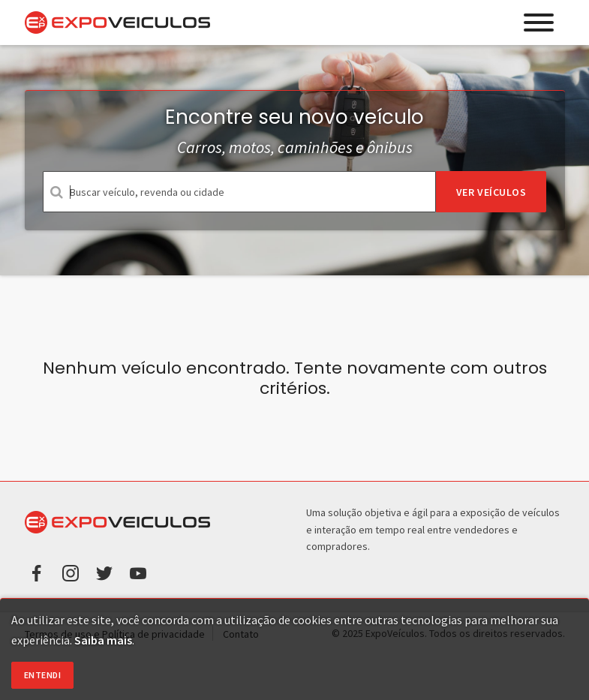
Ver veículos (491, 192)
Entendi (42, 675)
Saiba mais (103, 640)
